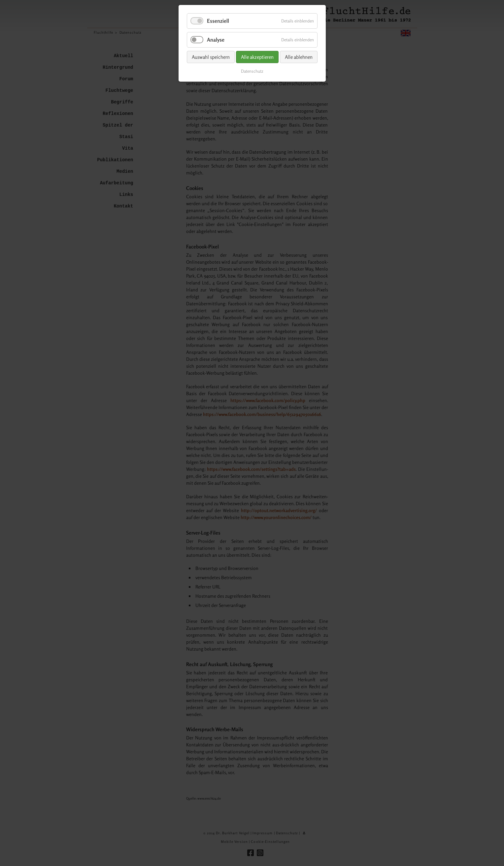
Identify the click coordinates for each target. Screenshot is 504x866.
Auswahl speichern (211, 57)
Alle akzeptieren (257, 57)
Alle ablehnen (299, 57)
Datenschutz (252, 71)
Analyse (216, 40)
